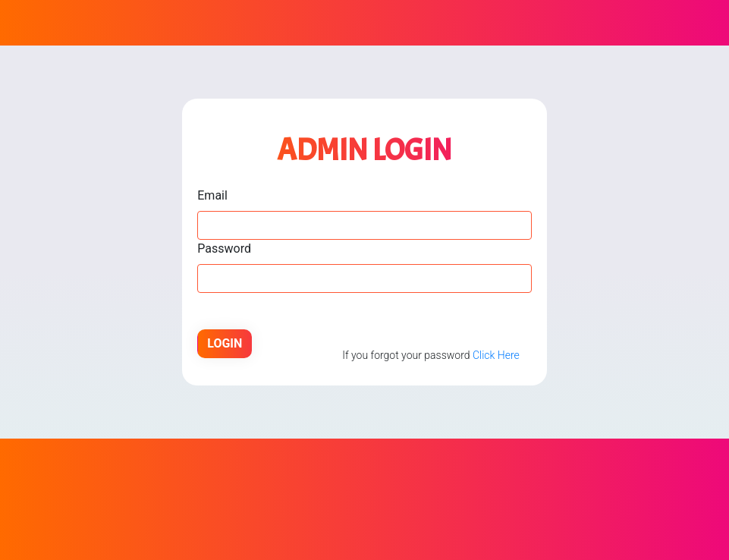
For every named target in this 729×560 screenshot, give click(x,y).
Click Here (496, 355)
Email (212, 195)
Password (224, 249)
